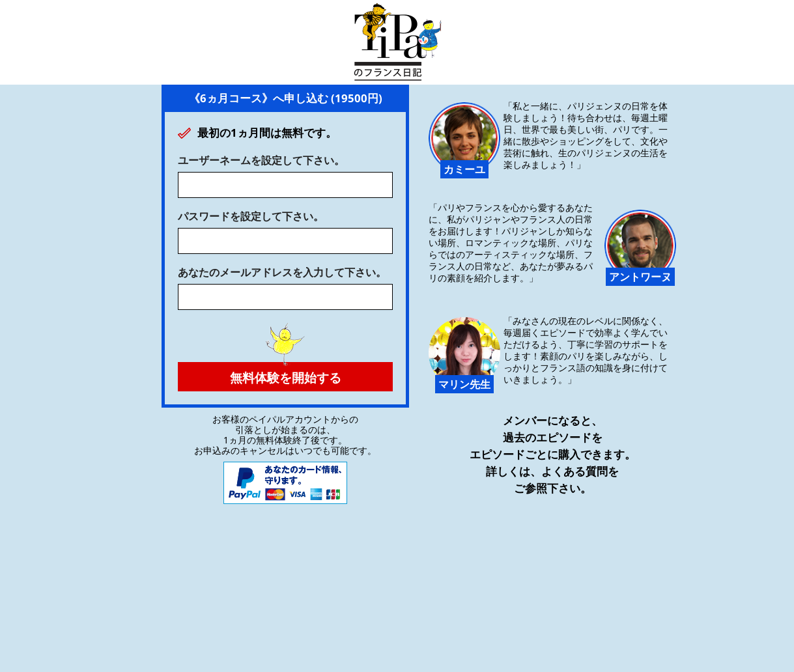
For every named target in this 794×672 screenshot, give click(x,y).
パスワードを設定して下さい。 (251, 216)
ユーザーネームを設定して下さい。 (261, 160)
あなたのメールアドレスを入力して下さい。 (282, 272)
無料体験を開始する (286, 374)
